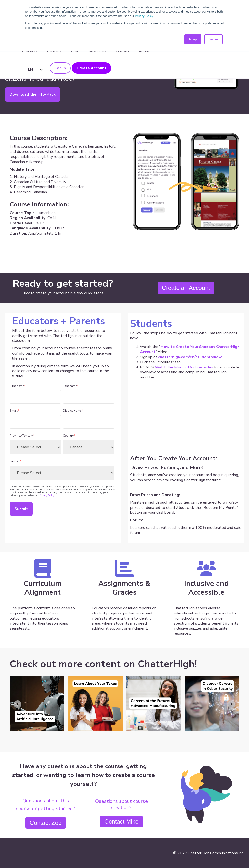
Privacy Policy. (47, 495)
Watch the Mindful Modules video (184, 367)
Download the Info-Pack (33, 94)
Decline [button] (213, 39)
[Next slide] (231, 704)
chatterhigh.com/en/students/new (190, 357)
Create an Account (186, 288)
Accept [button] (193, 39)
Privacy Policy (144, 16)
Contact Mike (121, 822)
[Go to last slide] (18, 704)
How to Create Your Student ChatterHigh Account (190, 349)
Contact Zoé (46, 823)
